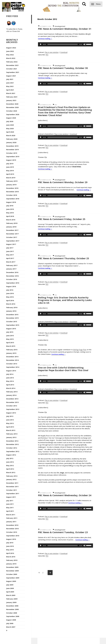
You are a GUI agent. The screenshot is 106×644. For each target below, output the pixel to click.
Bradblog (54, 162)
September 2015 (13, 325)
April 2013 (10, 427)
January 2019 (11, 185)
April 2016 (10, 300)
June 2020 (10, 125)
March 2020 (11, 135)
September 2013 (13, 409)
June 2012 (10, 462)
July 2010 (10, 543)
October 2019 (12, 153)
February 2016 (12, 307)
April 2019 (10, 174)
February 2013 (12, 434)
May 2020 (10, 128)
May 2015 (10, 339)
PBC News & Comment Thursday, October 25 (64, 258)
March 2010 (11, 557)
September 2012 (13, 451)
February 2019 (12, 181)
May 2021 (10, 86)
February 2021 (12, 97)
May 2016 (10, 297)
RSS (47, 55)
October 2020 (12, 111)
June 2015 (10, 336)
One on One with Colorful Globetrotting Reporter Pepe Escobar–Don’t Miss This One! (63, 369)
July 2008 (10, 623)
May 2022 (10, 55)
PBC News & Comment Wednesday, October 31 (65, 29)
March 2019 (11, 178)
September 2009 (13, 578)
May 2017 (10, 255)
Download (64, 52)
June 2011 (10, 504)
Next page (50, 573)
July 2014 (10, 374)
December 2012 (12, 441)
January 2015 (11, 353)
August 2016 (11, 286)
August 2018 (11, 202)
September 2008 (13, 616)
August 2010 (11, 539)
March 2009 (11, 595)
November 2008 (12, 609)
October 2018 (12, 195)
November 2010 (12, 529)
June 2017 (10, 251)
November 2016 (12, 276)
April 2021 (10, 90)
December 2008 (12, 606)
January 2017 (11, 269)
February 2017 (12, 265)
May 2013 (10, 423)
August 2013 (11, 413)
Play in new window (52, 52)
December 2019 (12, 146)
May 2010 (10, 550)
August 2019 (11, 160)
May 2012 (10, 465)
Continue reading (45, 39)
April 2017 (10, 258)
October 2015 (12, 321)
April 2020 (10, 132)
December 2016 (12, 272)
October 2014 (12, 364)
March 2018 (11, 220)
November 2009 (12, 571)
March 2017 (11, 262)
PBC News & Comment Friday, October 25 (62, 219)
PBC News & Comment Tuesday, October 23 (63, 532)
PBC (56, 105)
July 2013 (10, 416)
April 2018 (10, 216)
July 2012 (10, 458)
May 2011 (10, 508)
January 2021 (11, 100)
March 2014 (11, 388)
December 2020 (12, 104)
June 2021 (10, 83)
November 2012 (12, 444)
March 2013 (11, 430)
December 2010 (12, 525)
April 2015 (10, 343)
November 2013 (12, 402)
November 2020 (12, 107)
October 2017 (12, 237)
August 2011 (11, 497)
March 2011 (11, 515)
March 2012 (11, 472)
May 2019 (10, 171)
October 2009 (12, 574)
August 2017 (11, 244)
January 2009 (11, 602)
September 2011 (13, 493)
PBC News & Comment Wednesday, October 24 (65, 495)
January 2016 (11, 311)
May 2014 (10, 381)
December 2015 (12, 315)
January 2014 (11, 395)
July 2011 (10, 501)
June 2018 (10, 209)
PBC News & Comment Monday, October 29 (63, 182)
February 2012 (12, 476)
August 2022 (11, 48)
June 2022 (10, 51)
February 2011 (12, 518)
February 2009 (12, 599)
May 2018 (10, 213)
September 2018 (13, 199)
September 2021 (13, 72)
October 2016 (12, 279)
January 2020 (11, 142)
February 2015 (12, 350)
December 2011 (12, 483)
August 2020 (11, 118)
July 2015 (10, 332)
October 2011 (12, 490)
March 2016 (11, 304)
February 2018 (12, 223)
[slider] (63, 44)
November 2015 (12, 318)
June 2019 (10, 167)
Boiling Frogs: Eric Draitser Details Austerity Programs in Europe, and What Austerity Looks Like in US (65, 300)
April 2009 (10, 592)
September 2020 (13, 114)
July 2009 (10, 585)
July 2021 (10, 79)
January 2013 (11, 437)
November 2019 (12, 149)
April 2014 (10, 385)
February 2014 (12, 392)
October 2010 (12, 532)
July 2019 (10, 164)
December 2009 (12, 567)
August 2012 (11, 455)
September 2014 (13, 367)
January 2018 (11, 227)
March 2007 (11, 627)
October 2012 (12, 448)
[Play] (41, 44)
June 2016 (10, 293)
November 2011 (12, 486)
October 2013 (12, 406)
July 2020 (10, 121)
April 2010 (10, 553)
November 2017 (12, 234)
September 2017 (13, 241)
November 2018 (12, 192)
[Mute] (84, 44)
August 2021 (11, 76)
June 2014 (10, 378)
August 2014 (11, 371)
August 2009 (11, 581)
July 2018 (10, 206)
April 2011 (10, 511)
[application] (65, 44)
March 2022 (11, 58)
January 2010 (11, 564)
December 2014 (12, 357)
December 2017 (12, 230)
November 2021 (12, 65)
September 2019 (13, 156)
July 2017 (10, 248)
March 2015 (11, 346)
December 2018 (12, 188)
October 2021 (12, 69)
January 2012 (11, 479)
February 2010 (12, 560)
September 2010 (13, 536)
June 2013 (10, 420)
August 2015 (11, 329)
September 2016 (13, 283)
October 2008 (12, 613)
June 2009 (10, 588)
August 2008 (11, 620)
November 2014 (12, 360)
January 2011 (11, 522)
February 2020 (12, 139)
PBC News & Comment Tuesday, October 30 (63, 68)
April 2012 (10, 469)
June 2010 (10, 546)
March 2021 (11, 93)
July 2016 (10, 290)
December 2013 (12, 399)
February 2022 (12, 62)
